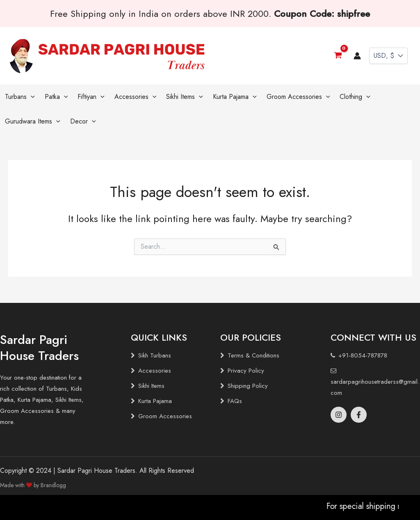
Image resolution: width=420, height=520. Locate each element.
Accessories (155, 371)
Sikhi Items (151, 386)
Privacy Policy (246, 371)
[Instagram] (339, 415)
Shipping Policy (248, 386)
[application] (31, 97)
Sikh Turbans (155, 355)
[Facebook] (359, 415)
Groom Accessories (165, 416)
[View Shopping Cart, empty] (338, 56)
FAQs (235, 401)
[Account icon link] (357, 56)
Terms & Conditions (253, 355)
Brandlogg (53, 485)
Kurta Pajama (155, 401)
